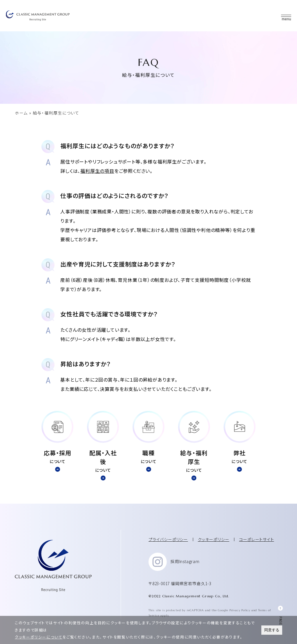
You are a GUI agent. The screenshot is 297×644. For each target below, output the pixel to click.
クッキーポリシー (213, 539)
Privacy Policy (240, 610)
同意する (272, 630)
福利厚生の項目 (97, 170)
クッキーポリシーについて (39, 637)
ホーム (21, 113)
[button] (286, 16)
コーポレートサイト (256, 539)
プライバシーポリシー (168, 539)
